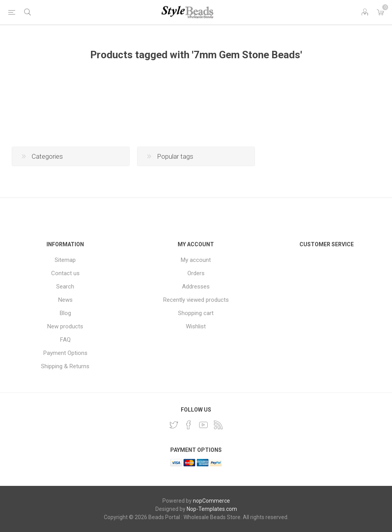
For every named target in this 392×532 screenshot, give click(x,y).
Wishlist (196, 326)
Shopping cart (196, 313)
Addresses (196, 287)
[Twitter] (174, 425)
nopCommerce (211, 501)
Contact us (65, 273)
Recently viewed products (196, 300)
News (65, 300)
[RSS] (218, 425)
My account (196, 260)
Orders (196, 273)
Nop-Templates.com (212, 509)
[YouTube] (203, 425)
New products (65, 326)
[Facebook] (189, 425)
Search (65, 287)
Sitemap (65, 260)
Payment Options (65, 353)
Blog (65, 313)
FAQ (65, 340)
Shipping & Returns (65, 366)
